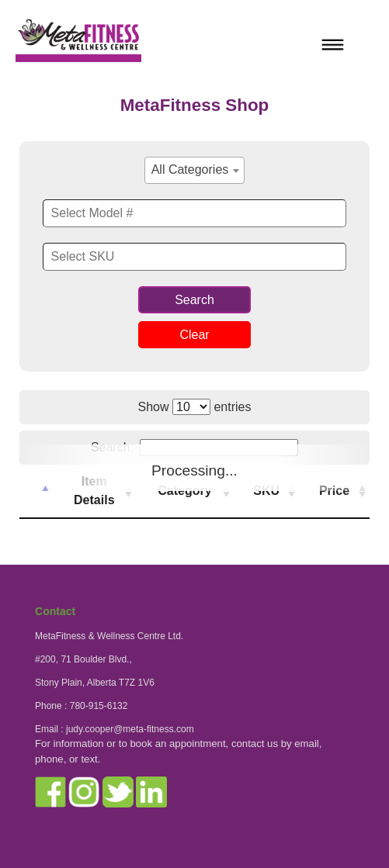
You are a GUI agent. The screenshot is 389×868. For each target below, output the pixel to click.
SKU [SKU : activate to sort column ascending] (266, 491)
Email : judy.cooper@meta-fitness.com (115, 729)
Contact (55, 611)
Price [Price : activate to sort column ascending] (334, 491)
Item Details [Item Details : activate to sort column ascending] (94, 491)
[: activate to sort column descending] (36, 491)
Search (194, 300)
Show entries (195, 407)
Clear (194, 335)
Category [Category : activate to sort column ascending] (184, 491)
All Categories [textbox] (190, 169)
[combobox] (195, 170)
